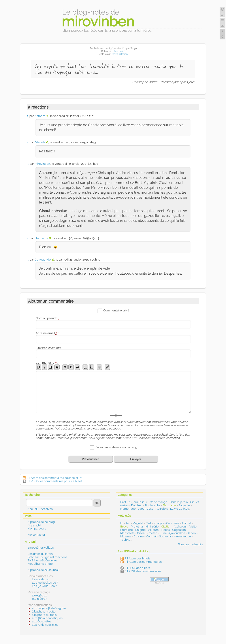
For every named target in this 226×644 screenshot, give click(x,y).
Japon (192, 533)
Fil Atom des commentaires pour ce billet (55, 478)
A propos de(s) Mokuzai (43, 570)
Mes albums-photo (40, 564)
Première (127, 530)
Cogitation (179, 530)
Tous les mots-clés (190, 544)
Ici (122, 523)
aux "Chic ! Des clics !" (46, 625)
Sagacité (184, 505)
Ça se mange (159, 502)
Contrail (151, 536)
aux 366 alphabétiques (47, 618)
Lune (163, 533)
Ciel (148, 523)
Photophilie (153, 505)
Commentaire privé (116, 310)
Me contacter (36, 535)
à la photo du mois (44, 615)
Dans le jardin (179, 502)
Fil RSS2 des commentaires (143, 571)
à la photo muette (44, 612)
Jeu (128, 523)
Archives (47, 509)
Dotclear (137, 505)
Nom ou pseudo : (48, 318)
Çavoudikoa (177, 533)
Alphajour (180, 526)
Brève (115, 54)
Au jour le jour (138, 502)
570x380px (39, 595)
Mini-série (152, 526)
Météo (153, 533)
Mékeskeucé (182, 536)
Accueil (33, 509)
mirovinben (42, 164)
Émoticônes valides (41, 548)
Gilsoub (40, 142)
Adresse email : (47, 333)
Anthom (40, 116)
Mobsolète (127, 533)
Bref (123, 502)
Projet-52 (137, 526)
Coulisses (173, 523)
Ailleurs (153, 530)
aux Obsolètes (42, 621)
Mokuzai (126, 536)
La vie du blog (180, 509)
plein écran (40, 599)
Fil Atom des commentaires (143, 562)
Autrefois (162, 509)
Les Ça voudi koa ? (44, 586)
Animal (186, 523)
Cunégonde (43, 260)
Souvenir (165, 536)
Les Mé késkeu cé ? (45, 583)
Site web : (49, 348)
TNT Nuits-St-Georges (42, 560)
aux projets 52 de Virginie (49, 608)
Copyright (34, 525)
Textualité (119, 51)
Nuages (159, 523)
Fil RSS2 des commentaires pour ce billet (54, 481)
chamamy (41, 238)
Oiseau (142, 533)
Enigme (140, 530)
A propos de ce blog (41, 522)
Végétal (138, 523)
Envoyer (136, 459)
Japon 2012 (146, 509)
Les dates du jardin (40, 554)
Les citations (40, 579)
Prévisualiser (90, 459)
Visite (193, 526)
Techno (125, 540)
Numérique (128, 509)
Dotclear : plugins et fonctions (47, 557)
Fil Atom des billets (137, 558)
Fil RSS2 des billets (137, 568)
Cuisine (139, 536)
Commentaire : (47, 363)
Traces (165, 530)
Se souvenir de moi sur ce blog (116, 447)
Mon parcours (37, 528)
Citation (123, 54)
